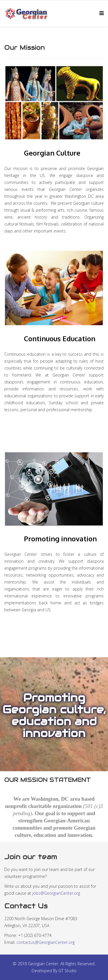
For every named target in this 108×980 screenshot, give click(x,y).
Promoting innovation (60, 539)
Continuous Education (60, 338)
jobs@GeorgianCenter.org (56, 893)
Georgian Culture (52, 153)
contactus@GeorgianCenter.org (46, 942)
